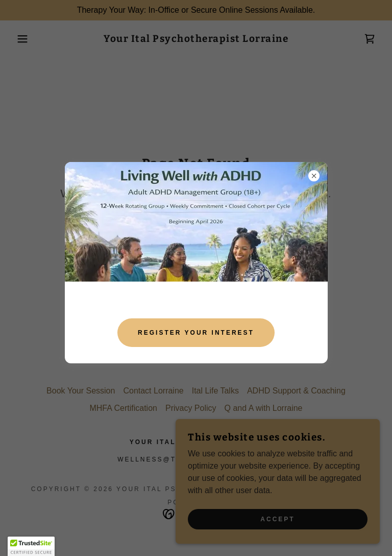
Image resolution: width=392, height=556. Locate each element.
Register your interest (196, 333)
